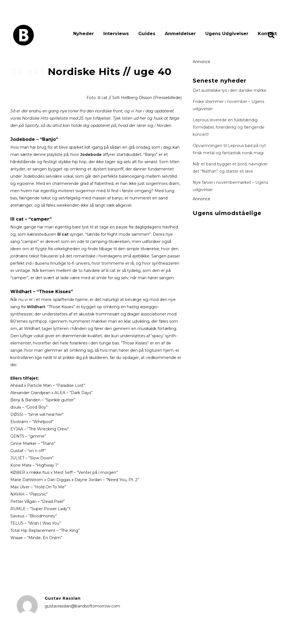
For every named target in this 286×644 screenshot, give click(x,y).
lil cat (63, 234)
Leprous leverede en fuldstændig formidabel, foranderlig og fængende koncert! (229, 127)
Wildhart (36, 307)
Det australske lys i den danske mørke (230, 90)
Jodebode (91, 155)
